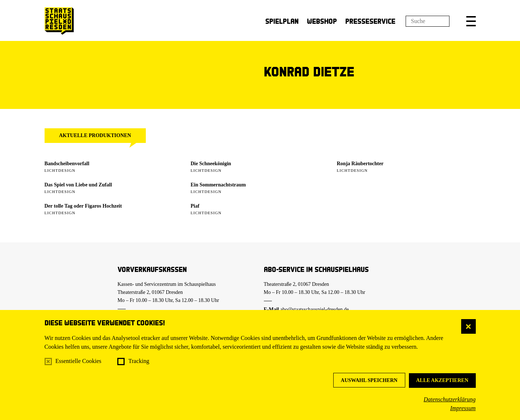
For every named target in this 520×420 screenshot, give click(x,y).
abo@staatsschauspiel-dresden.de (314, 309)
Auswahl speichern (369, 380)
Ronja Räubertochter (360, 164)
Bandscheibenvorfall (67, 164)
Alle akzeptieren (442, 380)
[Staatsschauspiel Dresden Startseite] (59, 21)
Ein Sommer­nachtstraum (218, 185)
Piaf (195, 206)
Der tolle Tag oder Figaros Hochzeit (83, 206)
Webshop (322, 21)
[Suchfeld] (428, 21)
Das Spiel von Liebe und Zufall (78, 185)
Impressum (463, 408)
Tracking (139, 361)
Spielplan (282, 21)
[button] (471, 21)
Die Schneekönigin (211, 164)
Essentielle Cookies (79, 361)
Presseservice (370, 21)
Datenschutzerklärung (449, 399)
